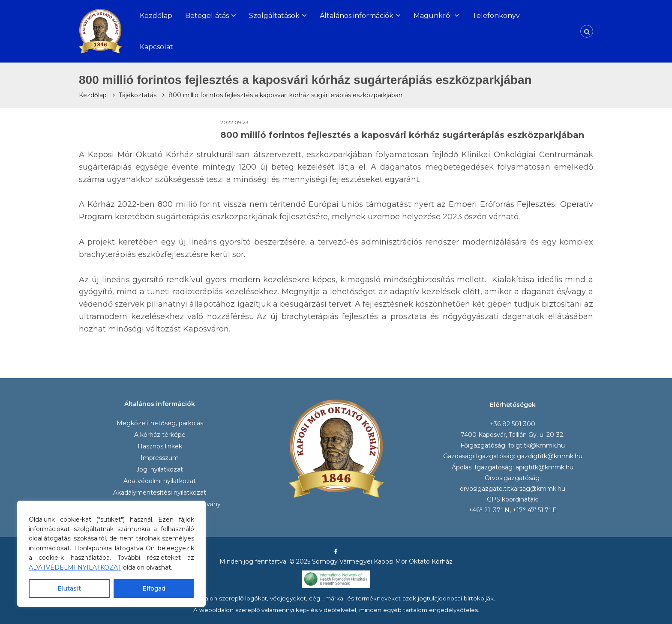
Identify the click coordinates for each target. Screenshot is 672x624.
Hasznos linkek (160, 446)
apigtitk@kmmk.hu (544, 467)
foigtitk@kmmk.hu (537, 445)
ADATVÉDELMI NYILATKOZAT (75, 567)
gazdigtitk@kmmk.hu (550, 456)
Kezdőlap (156, 16)
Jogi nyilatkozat (160, 469)
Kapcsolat (156, 47)
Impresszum (160, 458)
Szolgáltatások (274, 16)
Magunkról (433, 16)
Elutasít (69, 588)
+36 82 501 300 (513, 424)
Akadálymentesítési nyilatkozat (160, 493)
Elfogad (154, 588)
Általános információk (357, 16)
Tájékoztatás (138, 95)
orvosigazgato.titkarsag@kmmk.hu (513, 489)
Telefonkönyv (496, 16)
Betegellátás (207, 16)
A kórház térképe (160, 435)
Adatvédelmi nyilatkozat (160, 481)
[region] (111, 554)
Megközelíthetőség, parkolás (160, 423)
